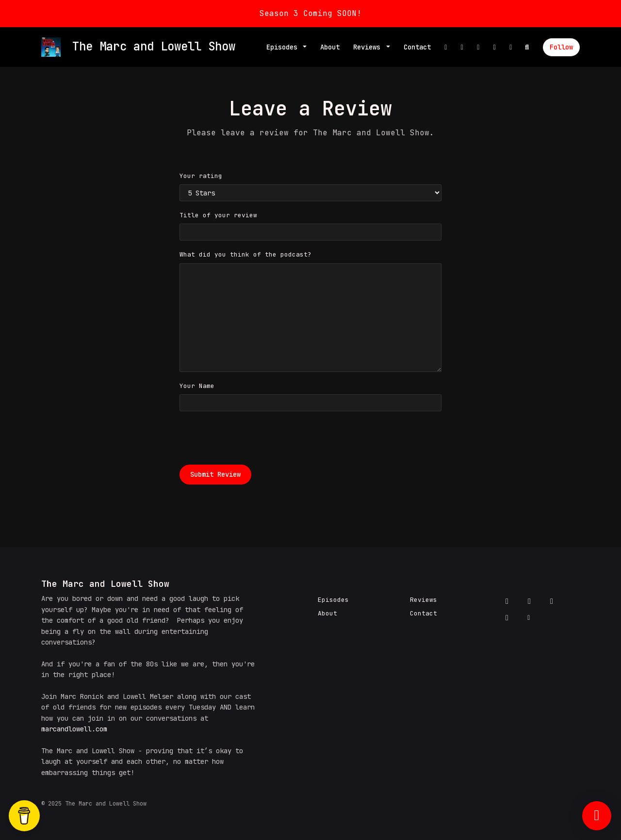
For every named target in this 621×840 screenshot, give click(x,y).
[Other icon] (530, 618)
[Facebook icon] (507, 601)
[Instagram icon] (552, 601)
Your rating (201, 176)
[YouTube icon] (507, 618)
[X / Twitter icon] (529, 601)
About (330, 47)
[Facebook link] (446, 47)
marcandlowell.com (74, 729)
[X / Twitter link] (462, 47)
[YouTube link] (495, 47)
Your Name (197, 386)
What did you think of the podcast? (245, 254)
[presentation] (253, 438)
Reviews (369, 47)
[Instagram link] (478, 47)
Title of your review (218, 215)
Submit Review (215, 474)
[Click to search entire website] (527, 47)
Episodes (284, 47)
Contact (417, 47)
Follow (561, 47)
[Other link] (511, 47)
